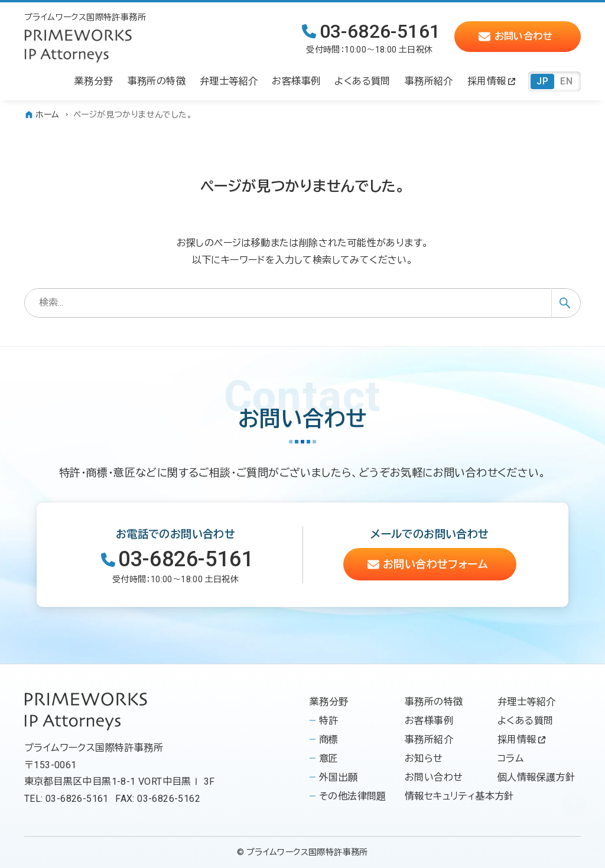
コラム (510, 758)
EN (566, 81)
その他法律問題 (353, 796)
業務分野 (329, 702)
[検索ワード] (302, 303)
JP (542, 81)
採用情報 (521, 740)
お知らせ (424, 758)
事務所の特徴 (434, 702)
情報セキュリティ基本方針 (459, 796)
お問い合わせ (434, 777)
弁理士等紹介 (526, 702)
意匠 (329, 758)
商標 (329, 740)
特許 (329, 721)
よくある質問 (525, 721)
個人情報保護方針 (536, 777)
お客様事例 (429, 721)
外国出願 (339, 777)
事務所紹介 (429, 740)
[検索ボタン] (566, 303)
